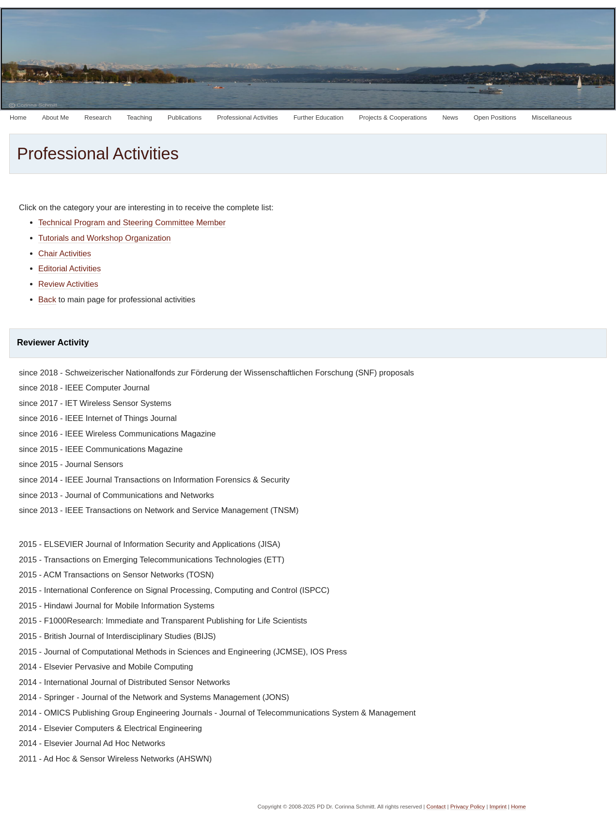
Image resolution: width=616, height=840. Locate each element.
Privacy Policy (468, 807)
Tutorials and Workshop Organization (105, 238)
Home (18, 117)
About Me (56, 117)
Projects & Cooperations (393, 117)
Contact (436, 807)
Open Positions (495, 117)
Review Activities (68, 284)
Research (98, 117)
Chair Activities (65, 254)
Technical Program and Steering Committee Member (132, 223)
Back (47, 300)
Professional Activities (247, 117)
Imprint (498, 807)
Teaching (139, 117)
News (450, 117)
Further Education (318, 117)
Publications (185, 117)
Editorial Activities (69, 269)
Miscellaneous (552, 117)
